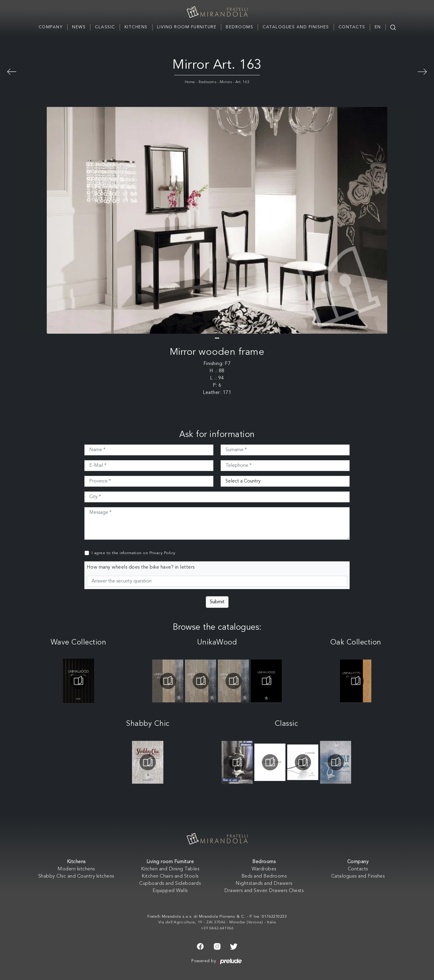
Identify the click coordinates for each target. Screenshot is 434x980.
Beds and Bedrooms (264, 876)
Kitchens (136, 27)
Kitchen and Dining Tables (170, 869)
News (79, 27)
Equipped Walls (170, 891)
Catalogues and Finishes (296, 27)
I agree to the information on (134, 553)
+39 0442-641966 (217, 928)
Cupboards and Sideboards (170, 884)
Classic (105, 27)
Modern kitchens (76, 869)
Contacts (352, 27)
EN (378, 27)
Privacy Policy (162, 553)
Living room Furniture (187, 27)
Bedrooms (239, 27)
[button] (217, 338)
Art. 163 (242, 82)
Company (51, 27)
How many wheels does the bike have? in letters (141, 567)
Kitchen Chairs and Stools (170, 876)
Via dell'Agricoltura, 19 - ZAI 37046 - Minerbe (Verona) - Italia (217, 922)
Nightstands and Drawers (264, 884)
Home (190, 82)
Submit (217, 602)
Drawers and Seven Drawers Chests (264, 891)
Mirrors (226, 82)
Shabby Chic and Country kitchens (76, 876)
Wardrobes (264, 869)
